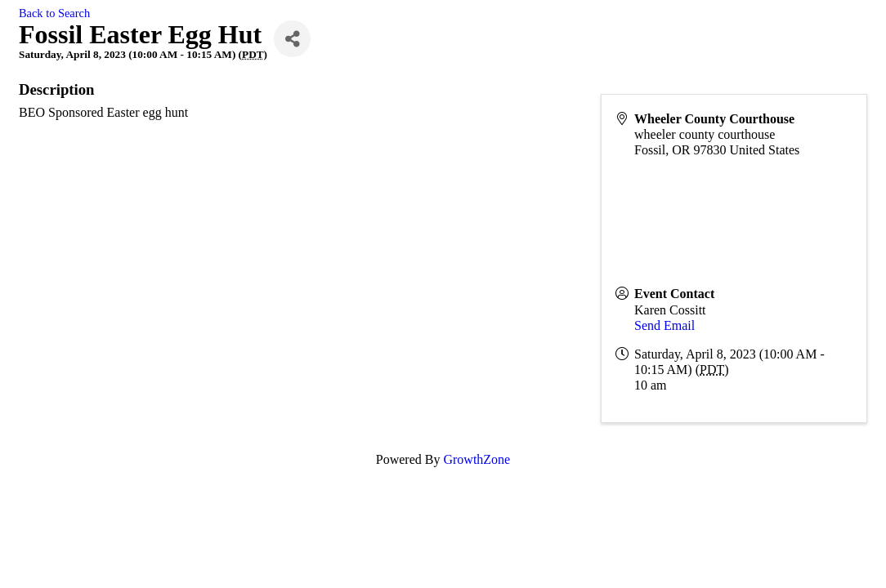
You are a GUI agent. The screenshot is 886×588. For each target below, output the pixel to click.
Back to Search (54, 13)
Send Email (664, 325)
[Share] (292, 39)
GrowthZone (477, 459)
